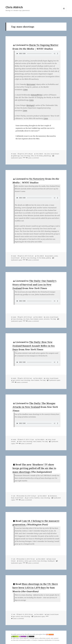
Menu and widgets (64, 11)
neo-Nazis (26, 319)
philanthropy (47, 156)
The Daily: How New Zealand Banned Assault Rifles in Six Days (34, 346)
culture (26, 561)
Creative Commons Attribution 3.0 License (46, 640)
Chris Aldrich (14, 7)
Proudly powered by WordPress (22, 634)
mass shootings (25, 156)
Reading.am (51, 561)
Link (14, 496)
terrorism (47, 319)
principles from (45, 634)
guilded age (16, 156)
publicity (49, 258)
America (21, 561)
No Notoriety (37, 179)
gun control (16, 380)
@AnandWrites (37, 95)
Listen (25, 90)
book (24, 158)
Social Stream (55, 154)
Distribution (53, 496)
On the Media (39, 156)
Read (13, 498)
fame (24, 258)
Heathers (37, 498)
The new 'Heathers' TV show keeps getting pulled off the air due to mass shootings (34, 468)
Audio (14, 154)
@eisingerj (30, 105)
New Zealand (34, 319)
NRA (32, 156)
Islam (20, 441)
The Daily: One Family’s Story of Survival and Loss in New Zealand (34, 285)
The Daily (53, 319)
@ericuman (31, 84)
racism (41, 319)
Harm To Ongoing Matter (44, 45)
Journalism (50, 256)
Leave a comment (33, 158)
